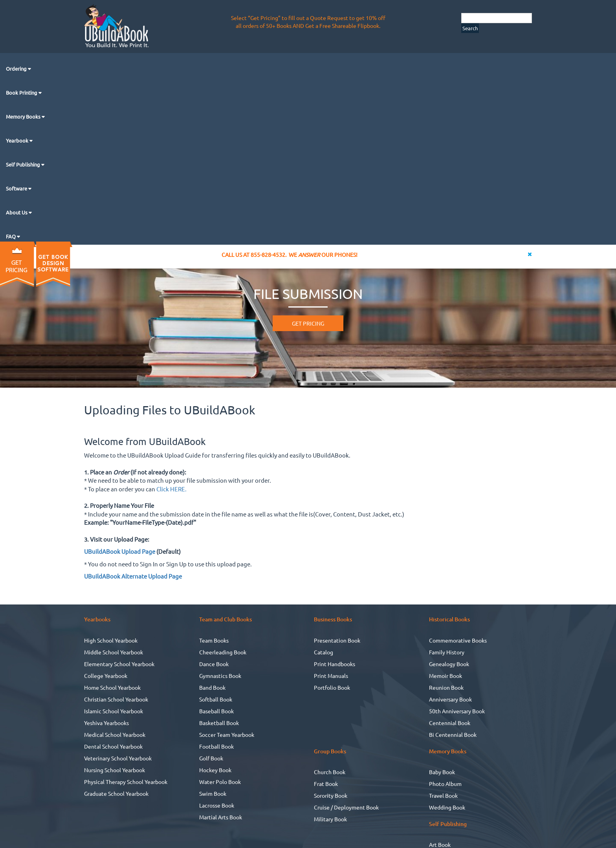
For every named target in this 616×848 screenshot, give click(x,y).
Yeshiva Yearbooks (106, 723)
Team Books (214, 640)
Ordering (17, 69)
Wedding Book (447, 807)
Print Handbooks (335, 664)
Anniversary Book (450, 699)
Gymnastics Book (220, 676)
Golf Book (211, 758)
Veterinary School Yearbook (118, 758)
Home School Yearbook (112, 687)
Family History (447, 652)
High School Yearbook (111, 640)
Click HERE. (171, 489)
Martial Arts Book (221, 817)
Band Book (212, 687)
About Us (17, 212)
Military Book (330, 819)
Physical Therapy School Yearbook (126, 782)
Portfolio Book (332, 687)
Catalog (324, 652)
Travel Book (443, 795)
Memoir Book (445, 676)
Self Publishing (24, 164)
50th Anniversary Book (457, 711)
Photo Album (445, 784)
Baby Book (442, 772)
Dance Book (214, 664)
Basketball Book (219, 723)
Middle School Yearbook (114, 652)
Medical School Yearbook (115, 734)
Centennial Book (450, 723)
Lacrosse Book (217, 805)
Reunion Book (446, 687)
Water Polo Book (220, 782)
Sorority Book (331, 795)
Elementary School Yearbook (119, 664)
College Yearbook (106, 676)
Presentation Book (337, 640)
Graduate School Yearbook (116, 793)
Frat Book (326, 784)
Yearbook (18, 140)
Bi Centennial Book (453, 734)
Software (17, 188)
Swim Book (213, 793)
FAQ (11, 236)
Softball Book (216, 699)
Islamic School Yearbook (114, 711)
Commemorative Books (458, 640)
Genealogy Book (449, 664)
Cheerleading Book (223, 652)
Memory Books (24, 116)
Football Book (216, 746)
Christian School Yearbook (116, 699)
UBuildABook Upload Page (120, 551)
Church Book (330, 772)
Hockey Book (215, 770)
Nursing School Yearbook (115, 770)
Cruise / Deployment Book (346, 807)
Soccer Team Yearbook (227, 734)
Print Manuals (331, 676)
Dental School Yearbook (113, 746)
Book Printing (22, 92)
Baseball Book (216, 711)
